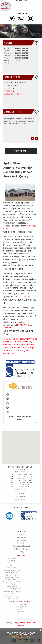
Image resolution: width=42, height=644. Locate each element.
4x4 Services (9, 339)
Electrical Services (12, 573)
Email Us (7, 94)
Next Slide (36, 139)
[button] (21, 446)
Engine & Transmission (12, 577)
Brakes (13, 342)
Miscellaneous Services (12, 591)
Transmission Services (12, 596)
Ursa (34, 623)
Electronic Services (21, 348)
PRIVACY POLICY (21, 549)
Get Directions (16, 94)
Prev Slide (33, 139)
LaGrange (21, 625)
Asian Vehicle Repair (12, 563)
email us (7, 328)
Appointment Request (21, 546)
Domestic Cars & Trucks (14, 345)
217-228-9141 (9, 91)
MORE (21, 552)
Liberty (29, 623)
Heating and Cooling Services (12, 589)
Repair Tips (21, 540)
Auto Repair (21, 537)
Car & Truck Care (24, 342)
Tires (12, 594)
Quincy (15, 623)
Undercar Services (12, 598)
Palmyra (22, 623)
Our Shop (21, 535)
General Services (12, 586)
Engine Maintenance (12, 579)
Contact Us (21, 543)
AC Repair (20, 339)
